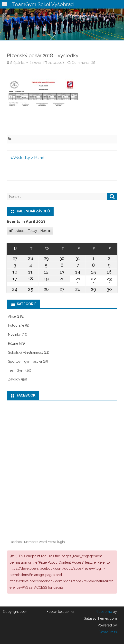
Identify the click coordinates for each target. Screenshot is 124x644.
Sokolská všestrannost (25, 352)
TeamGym (16, 370)
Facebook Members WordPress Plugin (37, 542)
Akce (12, 316)
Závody (14, 379)
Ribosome (104, 612)
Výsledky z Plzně (27, 158)
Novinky (14, 334)
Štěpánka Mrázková (25, 63)
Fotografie (16, 325)
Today (32, 231)
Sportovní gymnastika (25, 361)
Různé (13, 343)
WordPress (108, 632)
